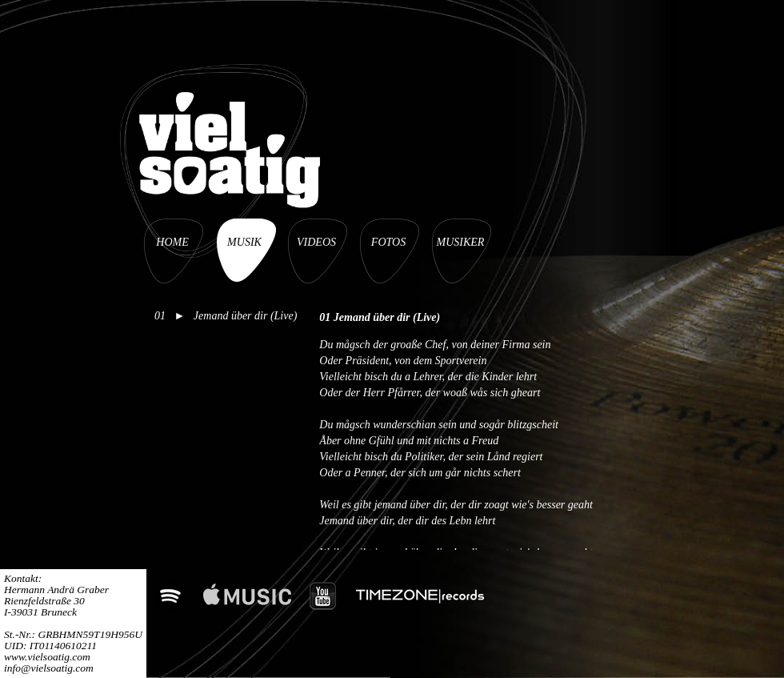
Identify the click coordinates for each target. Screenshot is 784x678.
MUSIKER (461, 242)
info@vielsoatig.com (49, 668)
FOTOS (388, 242)
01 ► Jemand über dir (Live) (226, 316)
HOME (172, 242)
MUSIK (244, 242)
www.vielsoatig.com (47, 657)
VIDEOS (316, 242)
